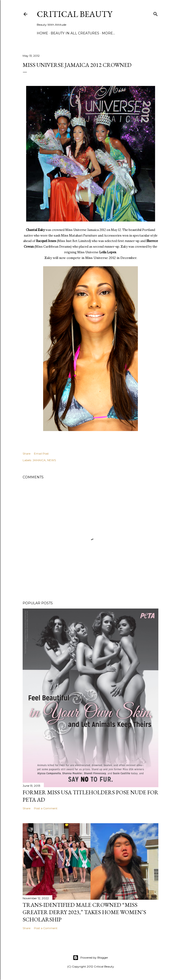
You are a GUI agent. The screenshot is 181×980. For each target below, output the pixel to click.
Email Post (41, 454)
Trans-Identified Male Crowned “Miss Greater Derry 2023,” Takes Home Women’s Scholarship (84, 912)
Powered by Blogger (90, 958)
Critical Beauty (74, 14)
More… (108, 33)
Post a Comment (46, 808)
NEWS (51, 460)
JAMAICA (39, 460)
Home (42, 33)
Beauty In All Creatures (75, 33)
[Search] (156, 13)
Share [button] (27, 454)
